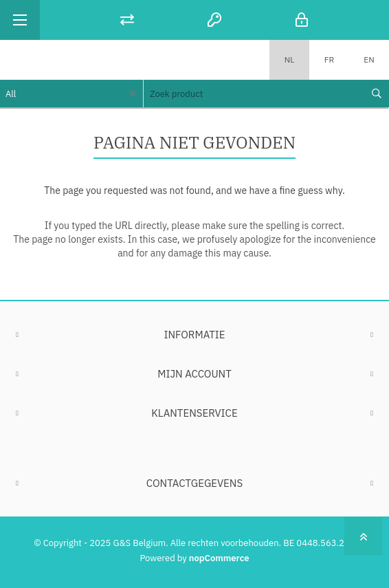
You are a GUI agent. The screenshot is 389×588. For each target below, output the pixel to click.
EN (369, 59)
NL (290, 59)
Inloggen (302, 20)
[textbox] (253, 94)
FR (329, 59)
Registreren (215, 20)
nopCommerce (219, 558)
